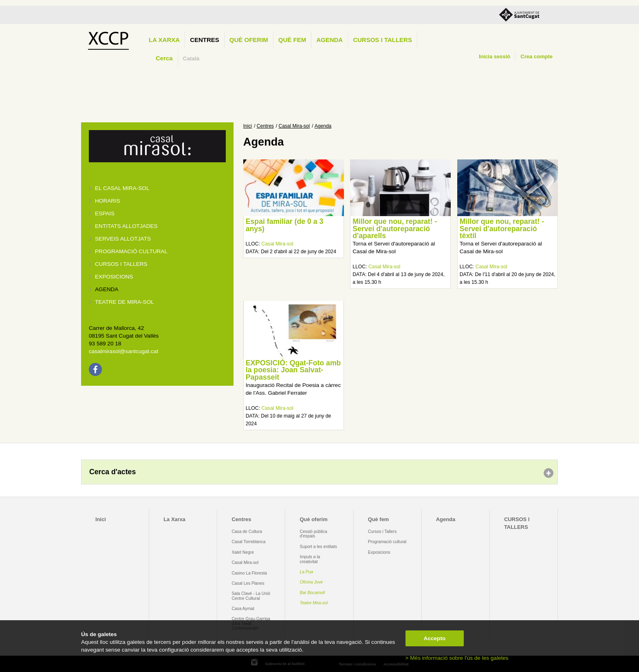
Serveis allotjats (123, 239)
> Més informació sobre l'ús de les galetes (457, 658)
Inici (248, 126)
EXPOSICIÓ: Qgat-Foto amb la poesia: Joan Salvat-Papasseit (293, 370)
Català (191, 59)
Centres (205, 40)
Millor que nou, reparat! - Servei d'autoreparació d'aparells (395, 229)
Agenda (329, 40)
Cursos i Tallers (382, 532)
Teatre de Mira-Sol (124, 302)
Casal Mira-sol (294, 126)
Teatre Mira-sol (314, 603)
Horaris (108, 201)
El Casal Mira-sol (122, 188)
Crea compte (537, 56)
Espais (105, 213)
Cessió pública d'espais (314, 534)
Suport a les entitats (318, 547)
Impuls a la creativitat (310, 559)
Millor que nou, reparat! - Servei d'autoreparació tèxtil (502, 229)
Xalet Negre (243, 552)
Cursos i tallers (121, 264)
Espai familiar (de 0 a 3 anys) (285, 225)
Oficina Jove (312, 582)
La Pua (307, 572)
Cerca (164, 58)
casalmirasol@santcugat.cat (123, 351)
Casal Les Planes (248, 583)
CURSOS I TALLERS (382, 40)
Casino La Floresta (249, 573)
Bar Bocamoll (312, 593)
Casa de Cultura (247, 532)
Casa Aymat (243, 609)
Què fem (292, 40)
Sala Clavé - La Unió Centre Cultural (251, 596)
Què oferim (249, 40)
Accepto (435, 638)
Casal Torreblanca (248, 542)
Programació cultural (131, 251)
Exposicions (114, 277)
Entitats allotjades (126, 226)
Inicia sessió (495, 56)
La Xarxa (164, 40)
